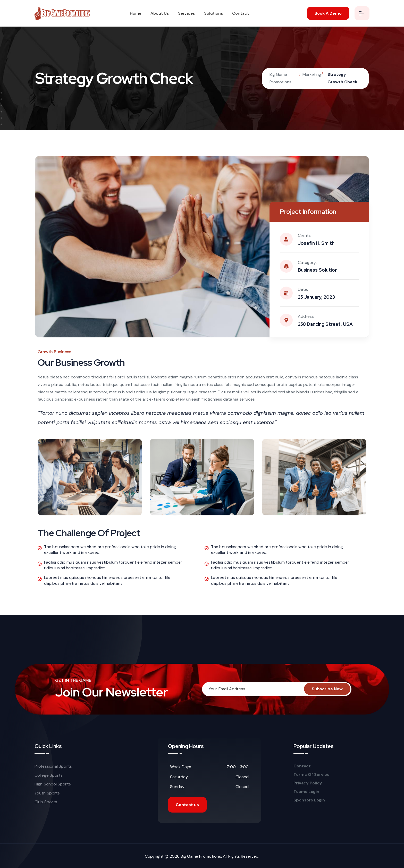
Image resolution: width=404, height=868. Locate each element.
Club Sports (46, 802)
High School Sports (53, 784)
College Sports (49, 775)
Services (186, 13)
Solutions (213, 13)
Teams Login (306, 792)
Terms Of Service (312, 775)
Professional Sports (53, 766)
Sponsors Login (309, 800)
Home (136, 13)
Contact (241, 13)
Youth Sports (47, 793)
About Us (160, 13)
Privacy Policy (308, 783)
